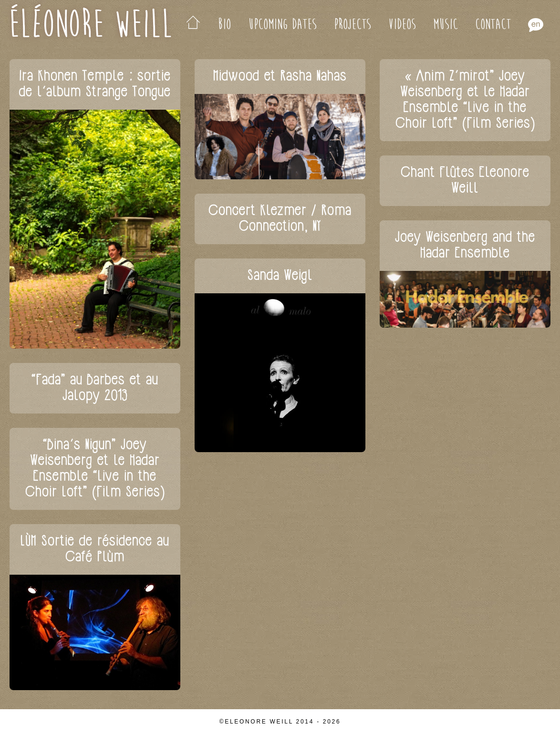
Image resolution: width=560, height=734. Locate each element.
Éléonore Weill (90, 25)
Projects (353, 25)
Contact (493, 25)
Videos (402, 25)
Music (446, 25)
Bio (224, 25)
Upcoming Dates (282, 25)
